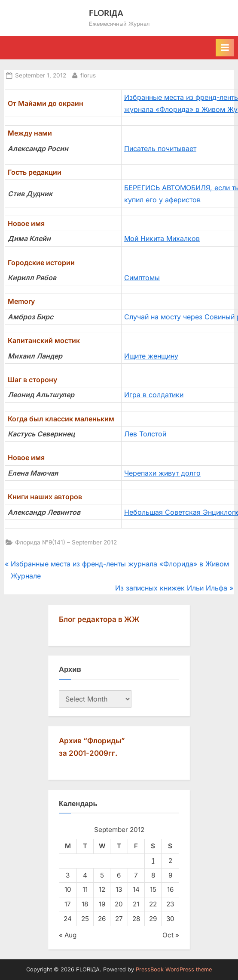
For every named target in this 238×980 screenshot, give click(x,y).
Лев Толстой (145, 434)
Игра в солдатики (154, 395)
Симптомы (142, 278)
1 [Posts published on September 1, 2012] (153, 861)
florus (88, 75)
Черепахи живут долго (162, 473)
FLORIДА (106, 13)
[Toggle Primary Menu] (225, 48)
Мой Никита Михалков (162, 238)
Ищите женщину (151, 356)
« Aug (68, 935)
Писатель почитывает (160, 148)
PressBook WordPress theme (174, 969)
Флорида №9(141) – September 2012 (66, 542)
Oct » (171, 935)
